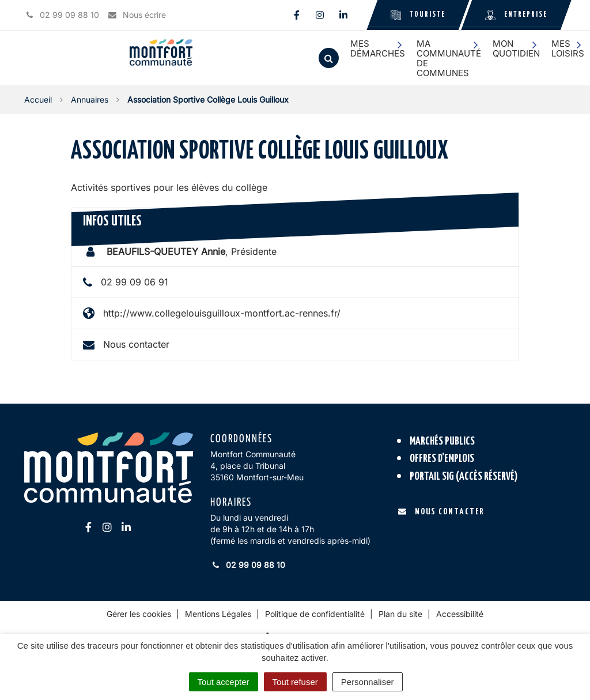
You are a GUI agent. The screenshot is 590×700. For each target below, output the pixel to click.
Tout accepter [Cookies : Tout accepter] (224, 682)
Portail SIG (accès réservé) (464, 477)
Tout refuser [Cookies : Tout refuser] (295, 682)
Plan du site (400, 614)
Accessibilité (460, 614)
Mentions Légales (218, 614)
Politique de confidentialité (315, 614)
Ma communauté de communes (449, 59)
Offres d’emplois (442, 459)
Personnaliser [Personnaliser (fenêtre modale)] (368, 682)
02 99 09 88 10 (248, 565)
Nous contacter (136, 344)
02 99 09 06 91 (135, 282)
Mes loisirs (568, 48)
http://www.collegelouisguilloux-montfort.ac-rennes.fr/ (222, 313)
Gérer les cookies (139, 614)
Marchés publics (442, 441)
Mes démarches (378, 48)
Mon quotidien (516, 48)
